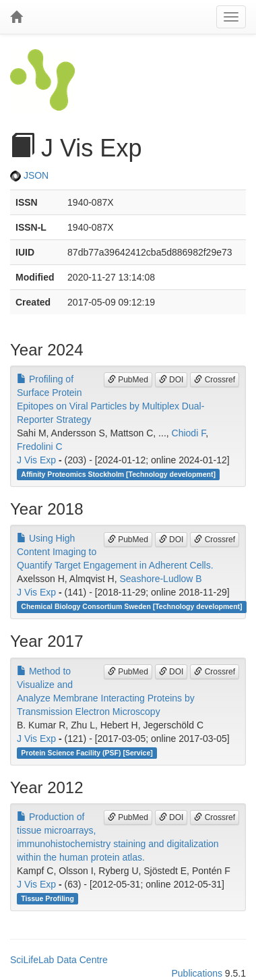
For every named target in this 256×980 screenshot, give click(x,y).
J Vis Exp (36, 460)
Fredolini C (40, 446)
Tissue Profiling (47, 898)
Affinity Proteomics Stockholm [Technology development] (118, 474)
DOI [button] (171, 380)
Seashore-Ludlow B (161, 579)
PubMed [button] (128, 380)
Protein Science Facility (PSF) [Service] (87, 753)
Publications (197, 973)
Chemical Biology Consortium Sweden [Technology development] (131, 606)
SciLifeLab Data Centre (59, 960)
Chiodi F (189, 433)
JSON (29, 175)
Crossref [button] (215, 380)
